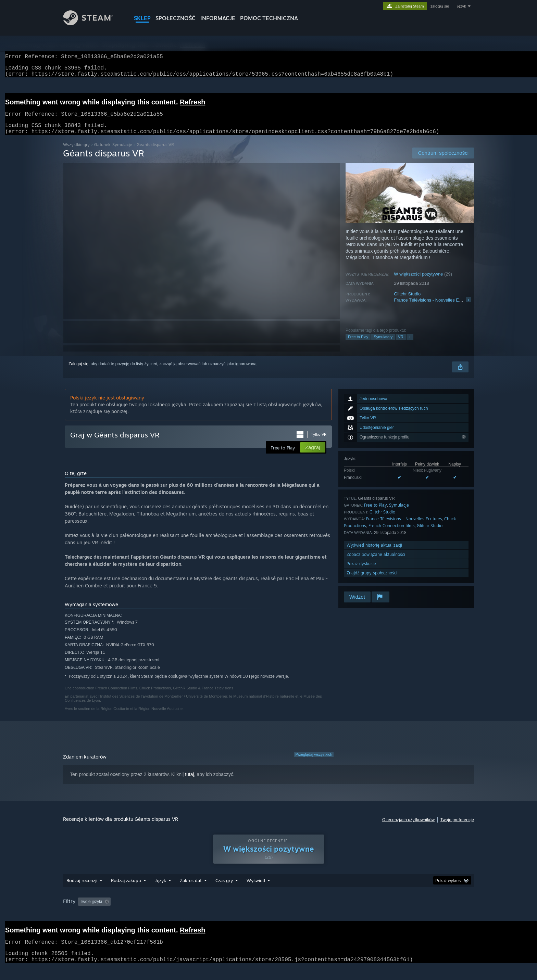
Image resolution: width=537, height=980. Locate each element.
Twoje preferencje (457, 828)
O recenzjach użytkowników (408, 828)
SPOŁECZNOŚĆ (176, 18)
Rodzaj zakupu (126, 889)
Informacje (218, 18)
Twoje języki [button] (91, 910)
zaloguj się (440, 6)
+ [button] (410, 345)
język (462, 6)
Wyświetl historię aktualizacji (374, 553)
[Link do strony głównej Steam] (88, 23)
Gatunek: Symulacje (113, 153)
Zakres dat (191, 889)
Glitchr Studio (407, 302)
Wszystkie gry (76, 153)
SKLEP (142, 18)
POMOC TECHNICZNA (269, 18)
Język (160, 889)
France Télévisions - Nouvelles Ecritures (434, 308)
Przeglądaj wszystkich (314, 763)
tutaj (189, 782)
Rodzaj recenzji (82, 889)
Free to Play (358, 345)
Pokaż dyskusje (361, 572)
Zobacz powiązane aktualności (376, 563)
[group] (268, 910)
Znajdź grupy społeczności (372, 581)
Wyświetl (256, 889)
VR (401, 345)
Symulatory (383, 345)
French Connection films (392, 534)
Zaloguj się (78, 372)
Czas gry (224, 889)
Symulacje (399, 513)
